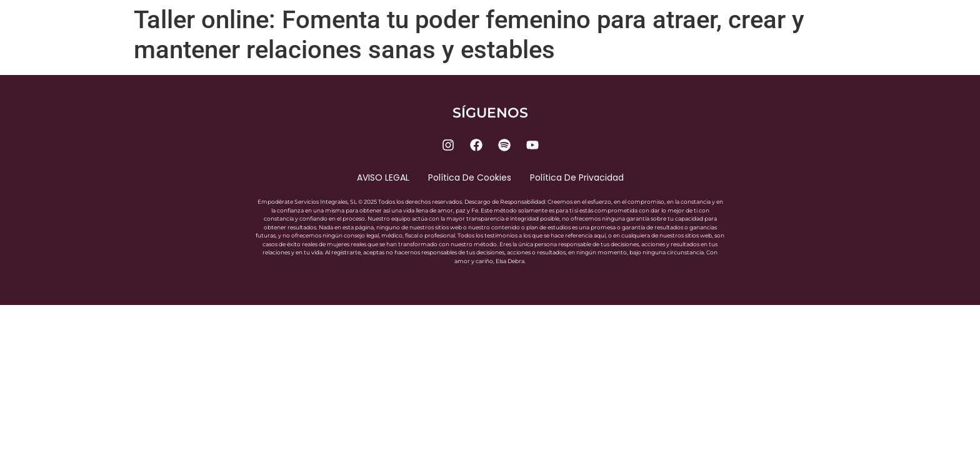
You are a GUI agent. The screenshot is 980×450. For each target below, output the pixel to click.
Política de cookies (470, 177)
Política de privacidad (577, 177)
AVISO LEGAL (383, 177)
